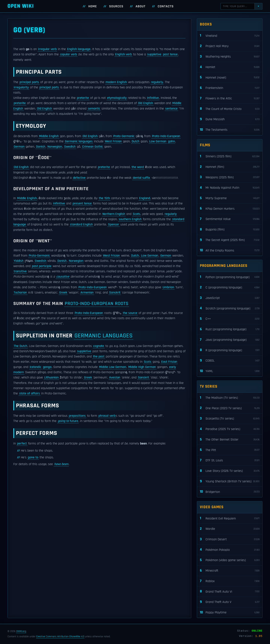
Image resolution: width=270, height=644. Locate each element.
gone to (33, 457)
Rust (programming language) (230, 329)
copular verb (68, 54)
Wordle (230, 529)
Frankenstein (230, 88)
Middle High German (142, 367)
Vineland (230, 36)
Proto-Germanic (124, 136)
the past (99, 357)
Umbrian (168, 287)
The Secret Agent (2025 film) (230, 240)
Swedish (70, 147)
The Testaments (230, 130)
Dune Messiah (230, 119)
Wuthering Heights (230, 57)
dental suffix (141, 178)
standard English (81, 224)
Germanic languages (79, 141)
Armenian (87, 293)
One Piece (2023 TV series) (230, 408)
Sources (116, 6)
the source (130, 313)
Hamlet (230, 67)
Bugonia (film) (230, 230)
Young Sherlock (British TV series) (230, 481)
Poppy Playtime (230, 613)
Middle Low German (112, 367)
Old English (145, 103)
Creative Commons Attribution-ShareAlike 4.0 (60, 636)
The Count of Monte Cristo (230, 109)
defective (79, 178)
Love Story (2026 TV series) (230, 471)
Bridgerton (230, 492)
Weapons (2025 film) (230, 177)
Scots (136, 214)
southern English (130, 219)
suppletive (154, 54)
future (68, 421)
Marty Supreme (230, 198)
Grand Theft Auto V (230, 602)
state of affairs (30, 393)
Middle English (49, 136)
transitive (20, 271)
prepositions (77, 416)
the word (138, 167)
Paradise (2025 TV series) (230, 429)
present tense (82, 203)
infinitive (153, 98)
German (19, 147)
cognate (99, 346)
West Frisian (113, 141)
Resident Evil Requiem (230, 518)
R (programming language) (230, 350)
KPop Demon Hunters (230, 209)
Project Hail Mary (230, 46)
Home (93, 6)
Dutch (135, 141)
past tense (170, 54)
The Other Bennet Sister (230, 440)
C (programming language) (230, 288)
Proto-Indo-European (166, 136)
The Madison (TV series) (230, 398)
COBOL (230, 361)
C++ (230, 319)
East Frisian (169, 362)
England (145, 198)
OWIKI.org (21, 631)
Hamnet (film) (230, 167)
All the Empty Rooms (230, 250)
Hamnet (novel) (230, 78)
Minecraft (230, 571)
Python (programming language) (230, 277)
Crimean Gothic (93, 147)
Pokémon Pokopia (230, 550)
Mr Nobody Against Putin (230, 188)
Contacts (166, 6)
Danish (41, 147)
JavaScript (230, 298)
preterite (83, 98)
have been (61, 464)
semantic (94, 109)
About (141, 6)
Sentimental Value (230, 219)
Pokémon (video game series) (230, 560)
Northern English (114, 214)
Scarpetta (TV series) (230, 419)
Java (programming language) (230, 340)
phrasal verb (107, 416)
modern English (116, 82)
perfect (22, 444)
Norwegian (55, 147)
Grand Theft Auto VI (230, 592)
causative (63, 277)
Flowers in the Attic (230, 99)
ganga (47, 367)
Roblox (230, 581)
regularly (157, 82)
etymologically (117, 98)
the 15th (104, 198)
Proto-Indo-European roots (97, 304)
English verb (123, 54)
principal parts (29, 82)
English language (79, 49)
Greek (63, 293)
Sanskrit (115, 293)
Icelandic (35, 367)
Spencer (114, 224)
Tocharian (20, 293)
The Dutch (20, 346)
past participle (42, 266)
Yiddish (19, 261)
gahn (171, 141)
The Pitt (230, 450)
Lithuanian (51, 378)
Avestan (115, 378)
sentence (171, 109)
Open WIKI (21, 6)
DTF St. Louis (230, 460)
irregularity (21, 87)
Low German (158, 141)
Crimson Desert (230, 539)
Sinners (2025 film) (230, 156)
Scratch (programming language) (230, 308)
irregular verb (47, 49)
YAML (230, 371)
